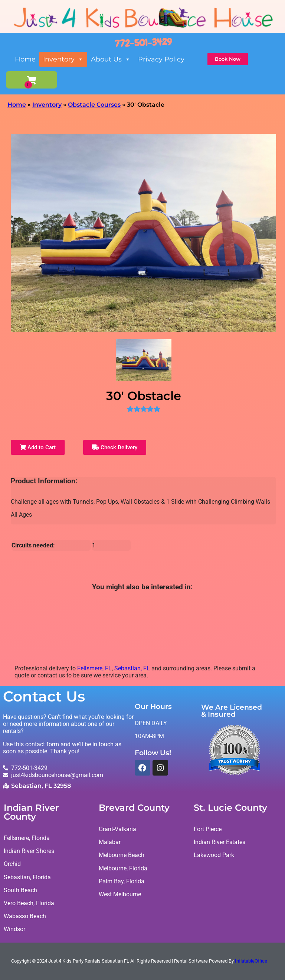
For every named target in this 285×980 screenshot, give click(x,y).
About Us (111, 59)
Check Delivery (115, 447)
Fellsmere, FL (94, 668)
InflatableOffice (251, 961)
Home (25, 59)
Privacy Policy (161, 59)
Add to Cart (38, 447)
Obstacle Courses (94, 105)
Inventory (63, 59)
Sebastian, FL (132, 668)
